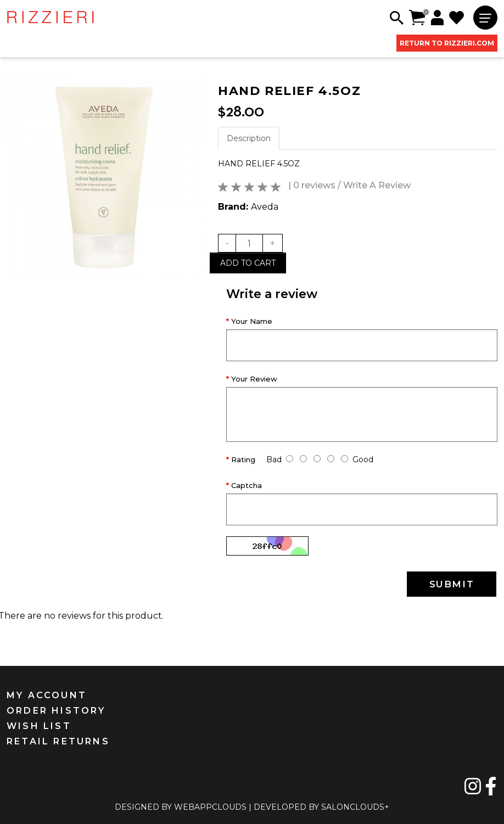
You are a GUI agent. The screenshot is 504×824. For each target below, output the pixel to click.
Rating (243, 459)
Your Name (252, 321)
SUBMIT (452, 584)
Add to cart (248, 263)
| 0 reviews (312, 185)
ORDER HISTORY (56, 711)
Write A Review (377, 185)
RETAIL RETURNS (58, 741)
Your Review (254, 379)
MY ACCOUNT (47, 695)
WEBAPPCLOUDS (210, 807)
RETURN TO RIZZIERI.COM (447, 43)
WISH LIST (39, 726)
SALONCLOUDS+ (355, 807)
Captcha (247, 485)
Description (249, 138)
